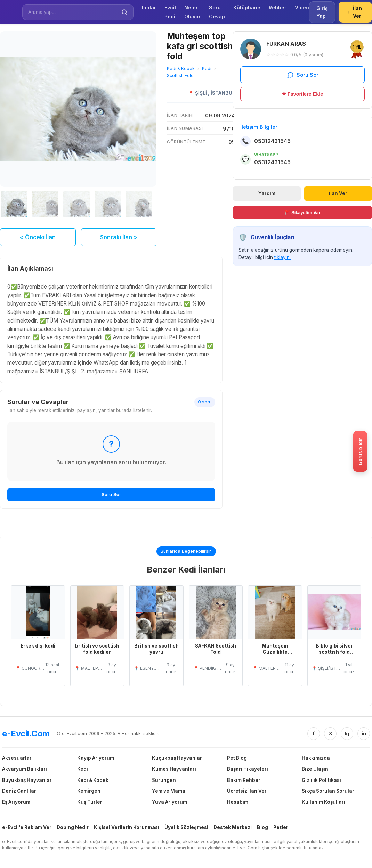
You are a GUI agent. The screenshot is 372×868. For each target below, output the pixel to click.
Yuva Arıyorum (169, 803)
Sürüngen (164, 781)
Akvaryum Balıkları (25, 770)
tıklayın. (282, 257)
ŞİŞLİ (201, 93)
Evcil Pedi (170, 12)
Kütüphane (247, 7)
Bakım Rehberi (244, 781)
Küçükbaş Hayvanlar (177, 759)
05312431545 (272, 141)
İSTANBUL (223, 93)
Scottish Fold (180, 76)
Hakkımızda (316, 759)
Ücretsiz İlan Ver (247, 792)
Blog (262, 828)
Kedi (207, 69)
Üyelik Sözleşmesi (186, 828)
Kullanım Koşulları (324, 803)
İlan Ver (354, 12)
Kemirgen (89, 792)
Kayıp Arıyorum (96, 759)
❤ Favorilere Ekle (302, 94)
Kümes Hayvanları (174, 770)
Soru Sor (111, 495)
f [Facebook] (314, 735)
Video (302, 7)
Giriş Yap (322, 12)
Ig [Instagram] (347, 735)
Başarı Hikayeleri (248, 770)
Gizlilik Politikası (321, 781)
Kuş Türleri (90, 803)
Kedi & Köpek (181, 69)
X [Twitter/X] (330, 735)
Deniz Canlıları (20, 792)
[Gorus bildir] (360, 451)
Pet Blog (237, 759)
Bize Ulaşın (315, 770)
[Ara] (124, 12)
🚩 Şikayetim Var (303, 213)
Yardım (267, 193)
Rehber (278, 7)
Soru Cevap (217, 12)
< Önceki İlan (38, 238)
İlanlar (148, 7)
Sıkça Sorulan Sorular (328, 792)
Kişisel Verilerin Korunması (127, 828)
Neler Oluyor (192, 12)
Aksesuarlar (17, 759)
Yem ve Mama (169, 792)
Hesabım (238, 803)
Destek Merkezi (233, 828)
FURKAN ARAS (286, 44)
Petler (281, 828)
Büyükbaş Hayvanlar (27, 781)
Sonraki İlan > (119, 238)
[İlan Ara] (73, 12)
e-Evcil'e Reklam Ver (27, 828)
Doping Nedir (73, 828)
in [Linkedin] (364, 735)
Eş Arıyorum (16, 803)
